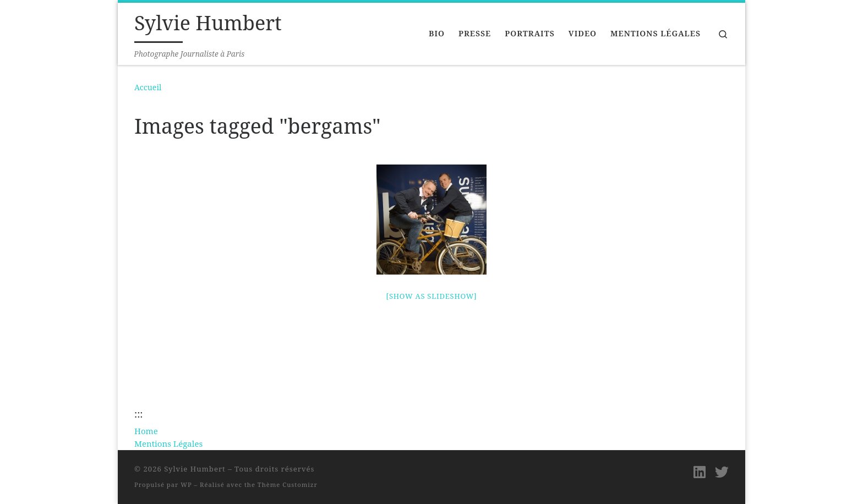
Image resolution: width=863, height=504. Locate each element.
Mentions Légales (168, 443)
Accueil (148, 87)
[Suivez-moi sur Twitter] (722, 472)
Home (146, 431)
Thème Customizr (288, 484)
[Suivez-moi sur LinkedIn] (700, 472)
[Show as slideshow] (432, 296)
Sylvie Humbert (195, 469)
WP (186, 484)
